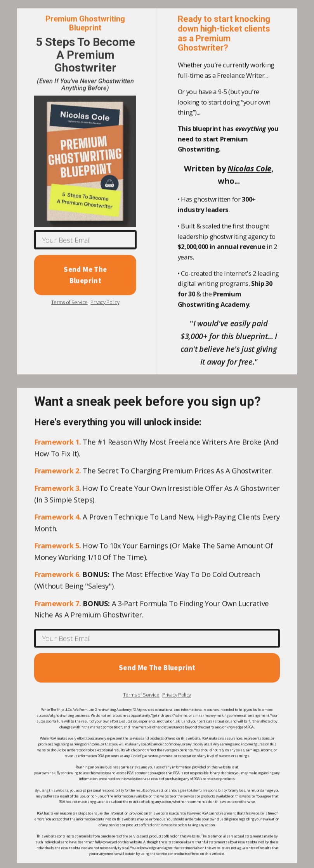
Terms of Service (69, 303)
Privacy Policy (105, 303)
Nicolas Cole (249, 169)
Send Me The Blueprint (85, 276)
